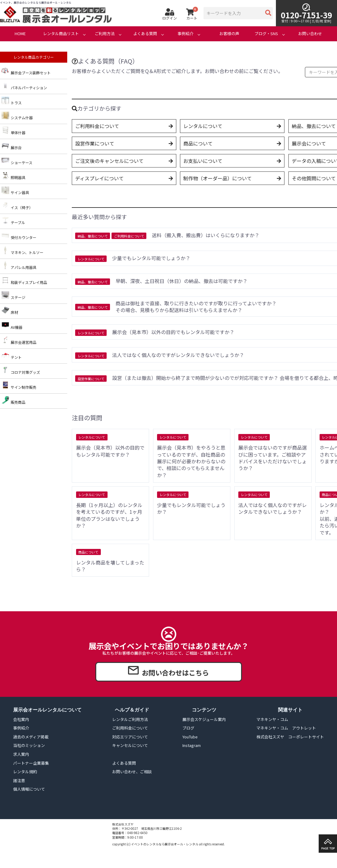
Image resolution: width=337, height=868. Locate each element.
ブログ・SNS (266, 34)
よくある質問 (145, 34)
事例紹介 (185, 34)
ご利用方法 (105, 34)
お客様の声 (229, 34)
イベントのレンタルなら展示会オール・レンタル (165, 844)
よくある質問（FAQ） (105, 61)
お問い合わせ (310, 34)
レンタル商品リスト (61, 34)
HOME (20, 34)
